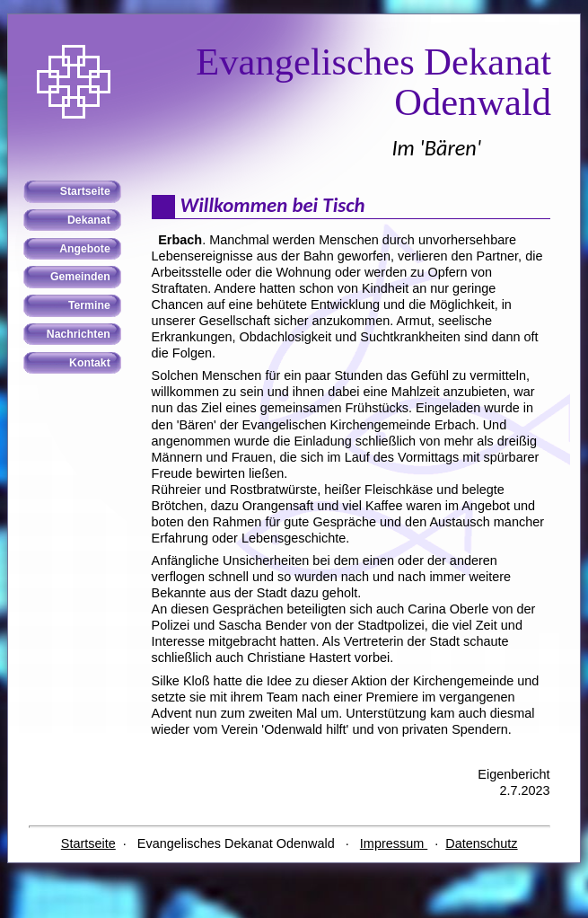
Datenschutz (481, 843)
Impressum (394, 843)
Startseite (88, 843)
